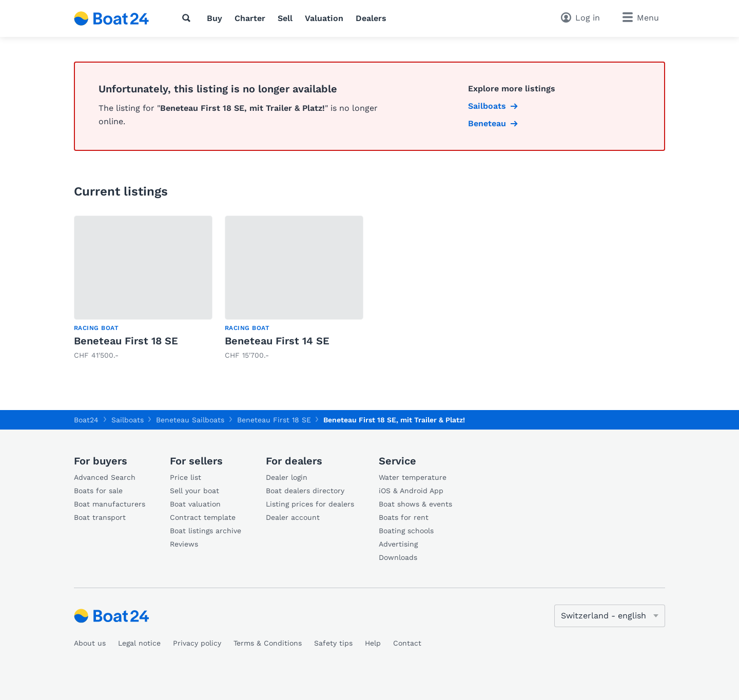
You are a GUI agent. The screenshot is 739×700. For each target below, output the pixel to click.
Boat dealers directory (305, 491)
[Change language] (610, 616)
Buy (215, 18)
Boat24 (86, 420)
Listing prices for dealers (310, 504)
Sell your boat (195, 491)
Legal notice (139, 643)
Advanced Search (105, 477)
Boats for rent (404, 517)
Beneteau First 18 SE (126, 341)
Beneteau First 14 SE (277, 341)
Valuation (324, 18)
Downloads (398, 557)
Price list (186, 477)
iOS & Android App (411, 491)
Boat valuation (195, 504)
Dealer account (293, 517)
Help (373, 643)
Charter (250, 18)
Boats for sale (98, 491)
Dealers (371, 18)
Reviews (184, 544)
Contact (407, 643)
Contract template (203, 517)
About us (90, 643)
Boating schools (406, 531)
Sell (285, 18)
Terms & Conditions (268, 643)
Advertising (398, 544)
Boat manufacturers (110, 504)
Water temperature (413, 477)
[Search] (188, 18)
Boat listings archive (206, 531)
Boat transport (100, 517)
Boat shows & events (415, 504)
